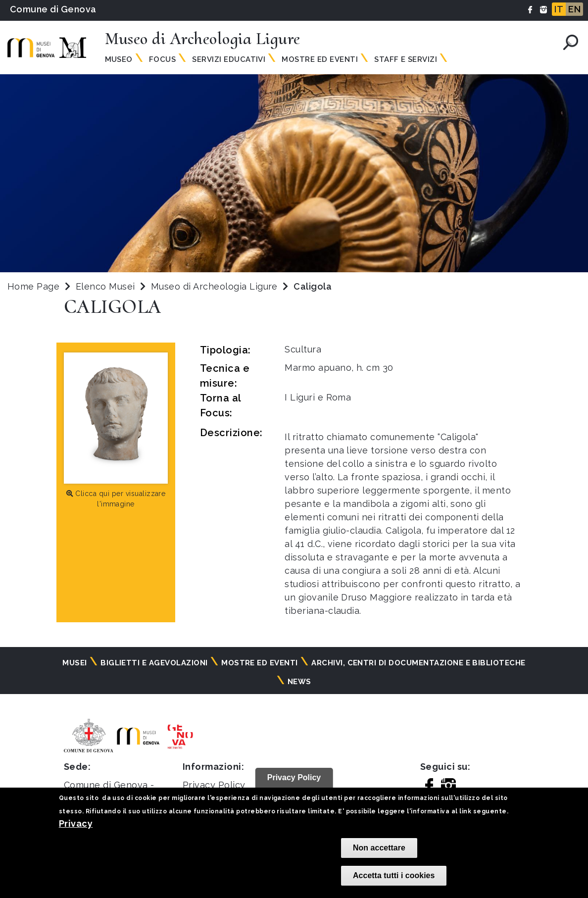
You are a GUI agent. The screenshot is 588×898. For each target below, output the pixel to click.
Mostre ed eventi (260, 663)
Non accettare (379, 848)
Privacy (76, 823)
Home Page (33, 286)
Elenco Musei (105, 286)
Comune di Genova (53, 9)
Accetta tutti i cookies (394, 875)
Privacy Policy (214, 785)
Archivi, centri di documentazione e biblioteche (418, 663)
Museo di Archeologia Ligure (216, 286)
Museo (119, 59)
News (299, 682)
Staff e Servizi (406, 59)
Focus (162, 59)
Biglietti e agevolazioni (154, 663)
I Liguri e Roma (318, 397)
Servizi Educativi (229, 59)
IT (559, 9)
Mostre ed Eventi (320, 59)
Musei (74, 663)
